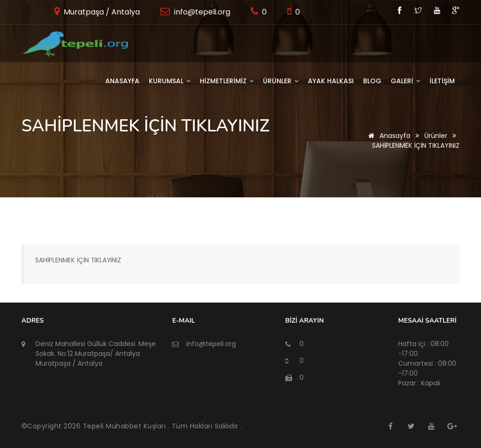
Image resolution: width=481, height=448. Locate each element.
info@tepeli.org (201, 12)
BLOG (372, 81)
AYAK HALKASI (331, 81)
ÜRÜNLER (281, 81)
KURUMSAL (170, 81)
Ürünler (436, 136)
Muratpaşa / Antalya (101, 12)
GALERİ (405, 81)
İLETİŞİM (442, 81)
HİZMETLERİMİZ (227, 81)
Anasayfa (122, 81)
